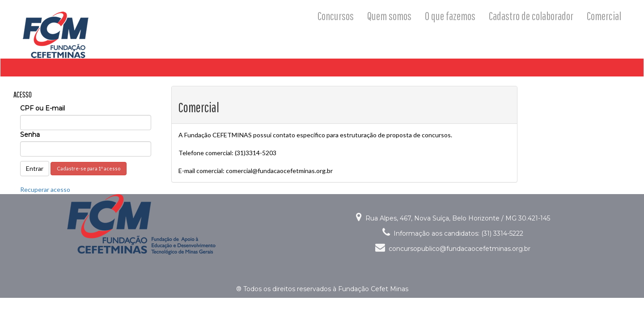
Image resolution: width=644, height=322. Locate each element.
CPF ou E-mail (42, 108)
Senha (30, 135)
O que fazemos (450, 16)
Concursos (336, 16)
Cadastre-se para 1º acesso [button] (89, 168)
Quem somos (389, 16)
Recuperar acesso (45, 189)
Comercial (604, 16)
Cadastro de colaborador (531, 16)
